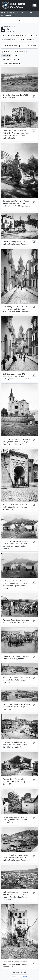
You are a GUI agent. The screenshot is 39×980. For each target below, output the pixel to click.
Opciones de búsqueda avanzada (18, 46)
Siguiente (23, 976)
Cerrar (13, 26)
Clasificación (20, 52)
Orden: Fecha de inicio (10, 60)
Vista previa (7, 52)
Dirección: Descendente (10, 64)
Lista (14, 56)
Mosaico (6, 56)
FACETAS (20, 21)
